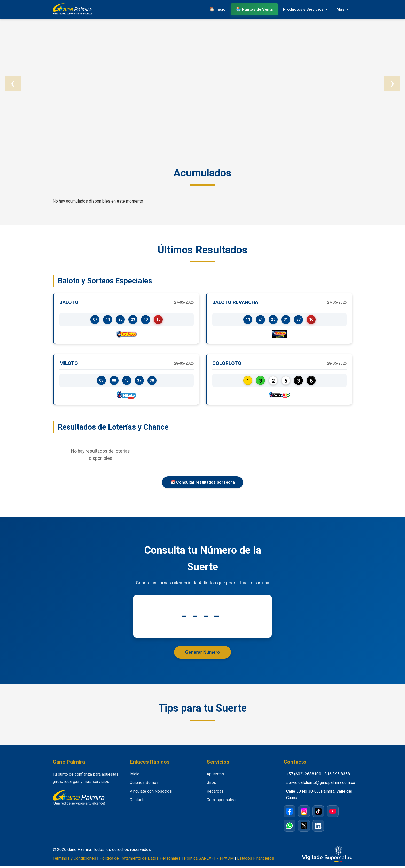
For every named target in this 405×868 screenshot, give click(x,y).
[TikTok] (318, 814)
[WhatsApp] (290, 828)
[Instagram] (304, 814)
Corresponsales (221, 802)
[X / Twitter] (304, 828)
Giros (211, 785)
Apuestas (215, 776)
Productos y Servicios (301, 9)
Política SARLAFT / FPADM (209, 860)
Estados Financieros (256, 860)
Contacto (138, 802)
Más (340, 9)
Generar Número (203, 654)
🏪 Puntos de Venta (251, 9)
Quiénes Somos (144, 785)
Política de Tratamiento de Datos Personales (140, 860)
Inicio (135, 776)
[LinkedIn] (318, 828)
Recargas (215, 793)
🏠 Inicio (213, 9)
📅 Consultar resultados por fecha (202, 484)
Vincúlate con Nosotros (151, 793)
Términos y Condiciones (74, 860)
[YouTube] (333, 814)
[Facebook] (290, 814)
